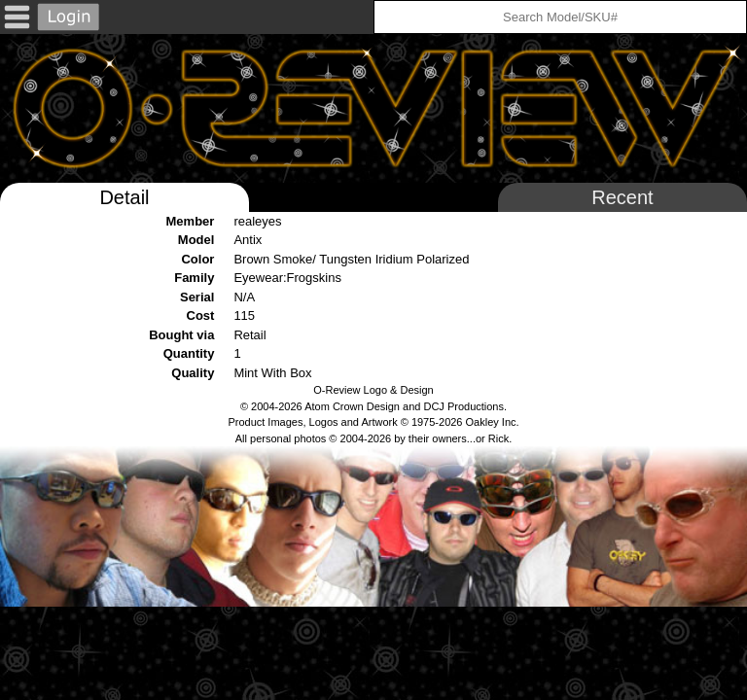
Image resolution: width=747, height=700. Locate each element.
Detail (124, 197)
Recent (622, 197)
